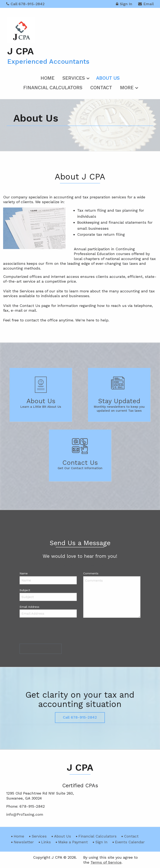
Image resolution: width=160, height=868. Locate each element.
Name (24, 573)
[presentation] (51, 632)
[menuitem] (48, 77)
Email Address (29, 607)
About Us (108, 78)
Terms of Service (106, 862)
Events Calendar (130, 842)
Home (48, 78)
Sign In (124, 4)
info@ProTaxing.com (99, 565)
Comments (91, 573)
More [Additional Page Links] (127, 88)
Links (46, 842)
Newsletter (24, 842)
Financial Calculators (53, 88)
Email (146, 4)
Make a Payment (73, 842)
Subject (25, 590)
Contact (101, 88)
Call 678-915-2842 (25, 4)
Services (74, 78)
